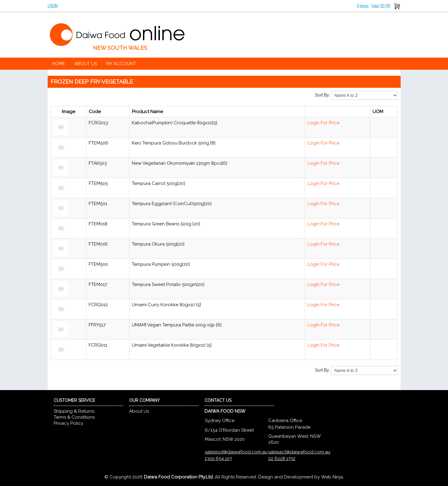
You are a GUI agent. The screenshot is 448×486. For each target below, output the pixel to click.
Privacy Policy (68, 423)
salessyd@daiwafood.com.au (236, 452)
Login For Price (323, 123)
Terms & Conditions (74, 417)
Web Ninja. (332, 477)
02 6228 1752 (282, 459)
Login (53, 6)
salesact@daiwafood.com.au (299, 452)
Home (59, 64)
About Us (86, 64)
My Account (121, 64)
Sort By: (322, 95)
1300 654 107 (218, 459)
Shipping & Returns (74, 411)
